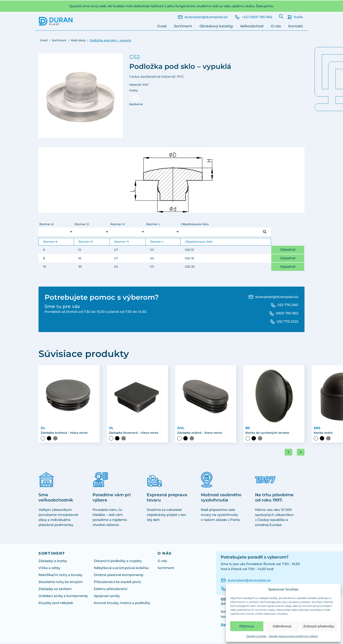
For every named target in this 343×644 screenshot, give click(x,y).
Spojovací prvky (107, 596)
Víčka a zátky (49, 568)
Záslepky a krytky (53, 561)
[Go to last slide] (288, 453)
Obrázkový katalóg (216, 26)
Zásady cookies (256, 636)
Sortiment (183, 26)
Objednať (288, 250)
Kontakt (296, 26)
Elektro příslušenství (111, 589)
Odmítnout (282, 626)
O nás (276, 26)
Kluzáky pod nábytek (56, 603)
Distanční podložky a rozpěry (118, 561)
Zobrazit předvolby (319, 626)
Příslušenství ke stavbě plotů (117, 582)
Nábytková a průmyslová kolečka (121, 568)
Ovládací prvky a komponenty (63, 596)
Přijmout (247, 626)
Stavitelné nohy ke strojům (61, 582)
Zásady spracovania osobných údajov (293, 636)
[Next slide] (301, 453)
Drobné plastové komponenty (119, 575)
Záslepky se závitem (55, 589)
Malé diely (78, 40)
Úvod (162, 26)
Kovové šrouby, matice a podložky (122, 603)
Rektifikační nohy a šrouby (60, 575)
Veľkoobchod (252, 26)
